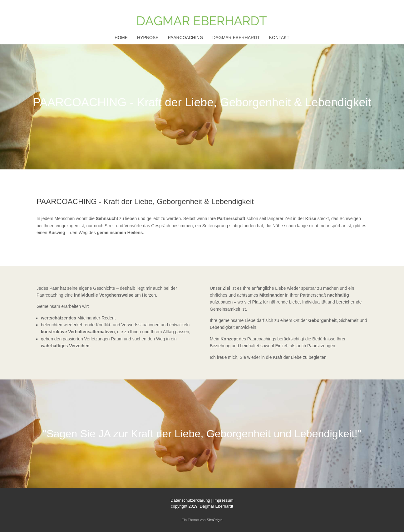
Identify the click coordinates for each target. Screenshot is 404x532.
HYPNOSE (148, 38)
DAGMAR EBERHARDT (236, 38)
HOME (121, 38)
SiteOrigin (215, 520)
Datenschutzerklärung (190, 500)
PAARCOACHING (186, 38)
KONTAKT (279, 38)
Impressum (223, 500)
